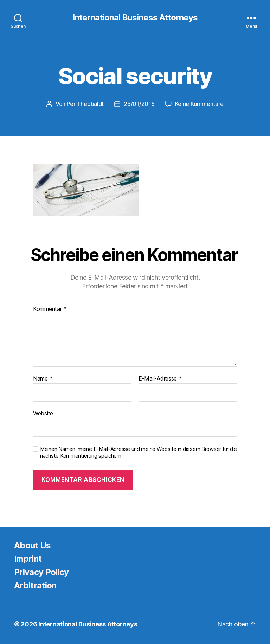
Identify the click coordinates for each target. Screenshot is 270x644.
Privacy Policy (41, 572)
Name (43, 379)
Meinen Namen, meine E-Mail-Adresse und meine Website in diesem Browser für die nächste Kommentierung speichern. (139, 452)
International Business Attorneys (135, 18)
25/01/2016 (139, 104)
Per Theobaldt (85, 104)
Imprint (28, 559)
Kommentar (50, 309)
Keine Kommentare (200, 104)
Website (43, 413)
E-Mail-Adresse (160, 379)
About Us (33, 545)
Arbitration (35, 585)
